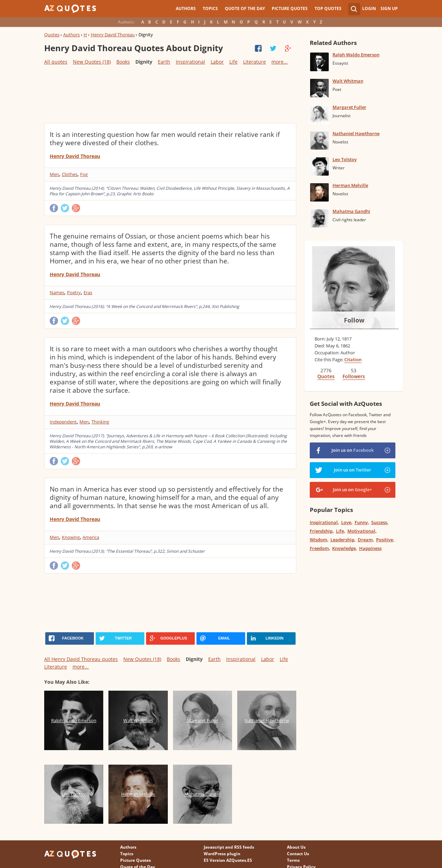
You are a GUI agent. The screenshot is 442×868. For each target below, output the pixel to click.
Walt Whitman (348, 81)
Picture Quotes (290, 8)
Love (346, 522)
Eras (88, 292)
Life (233, 62)
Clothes (70, 174)
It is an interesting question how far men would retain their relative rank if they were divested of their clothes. (165, 139)
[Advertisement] (170, 94)
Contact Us (298, 854)
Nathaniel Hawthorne (356, 133)
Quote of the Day (245, 8)
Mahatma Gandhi (351, 211)
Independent (63, 422)
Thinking (100, 422)
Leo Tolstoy (345, 159)
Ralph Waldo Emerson (356, 55)
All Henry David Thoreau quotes (81, 659)
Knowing (71, 537)
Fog (84, 174)
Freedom (319, 548)
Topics (210, 8)
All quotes (56, 62)
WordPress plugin (222, 854)
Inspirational (190, 62)
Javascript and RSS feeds (229, 847)
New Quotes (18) (92, 62)
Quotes (52, 35)
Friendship (321, 531)
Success (379, 522)
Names (57, 292)
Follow (354, 320)
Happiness (370, 548)
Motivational (361, 531)
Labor (217, 62)
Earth (164, 62)
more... (280, 62)
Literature (254, 62)
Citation (353, 360)
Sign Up (389, 8)
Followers (354, 376)
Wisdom (318, 540)
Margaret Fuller (349, 107)
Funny (361, 522)
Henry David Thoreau (113, 35)
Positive (385, 540)
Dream (365, 540)
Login (369, 8)
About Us (296, 847)
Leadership (342, 540)
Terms (293, 860)
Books (123, 62)
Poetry (74, 292)
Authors (186, 8)
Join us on (353, 450)
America (91, 537)
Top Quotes (328, 8)
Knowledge (344, 548)
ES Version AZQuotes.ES (228, 860)
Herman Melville (350, 185)
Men (54, 174)
